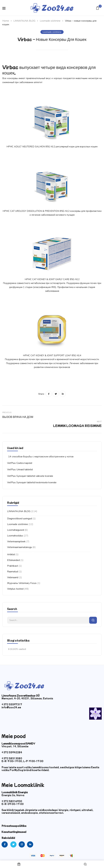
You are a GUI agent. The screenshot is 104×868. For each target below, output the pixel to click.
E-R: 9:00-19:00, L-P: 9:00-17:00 (22, 761)
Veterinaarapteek (16, 542)
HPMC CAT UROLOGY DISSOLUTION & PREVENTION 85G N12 (36, 211)
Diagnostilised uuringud (20, 519)
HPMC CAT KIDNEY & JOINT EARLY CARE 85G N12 (52, 279)
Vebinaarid (13, 577)
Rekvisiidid (8, 838)
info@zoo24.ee (11, 707)
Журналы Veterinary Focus (22, 583)
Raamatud (13, 572)
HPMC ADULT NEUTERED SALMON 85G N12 (31, 147)
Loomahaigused (16, 530)
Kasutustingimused (14, 832)
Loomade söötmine (50, 21)
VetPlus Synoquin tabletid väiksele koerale (30, 476)
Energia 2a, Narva (13, 795)
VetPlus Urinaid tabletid (20, 470)
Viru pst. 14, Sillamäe (15, 746)
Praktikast (13, 566)
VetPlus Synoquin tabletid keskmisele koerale (32, 482)
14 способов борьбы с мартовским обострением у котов (41, 457)
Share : (42, 394)
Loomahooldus (15, 536)
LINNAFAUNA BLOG (24, 21)
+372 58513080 (12, 758)
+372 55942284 (12, 752)
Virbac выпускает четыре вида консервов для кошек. (49, 70)
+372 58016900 (12, 801)
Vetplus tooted (15, 589)
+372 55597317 (12, 704)
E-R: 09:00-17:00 (13, 804)
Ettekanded (13, 560)
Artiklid (11, 554)
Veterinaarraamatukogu (20, 547)
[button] (98, 8)
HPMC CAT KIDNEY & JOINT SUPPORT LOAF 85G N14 (52, 355)
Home (6, 21)
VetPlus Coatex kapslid (20, 463)
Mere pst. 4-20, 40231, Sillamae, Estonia (27, 698)
